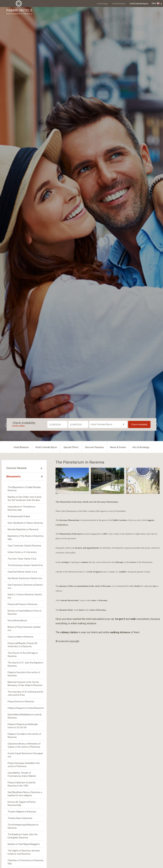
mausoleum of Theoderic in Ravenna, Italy (21, 508)
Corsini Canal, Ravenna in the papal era (25, 755)
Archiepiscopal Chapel (19, 516)
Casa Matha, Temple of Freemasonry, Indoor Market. (22, 774)
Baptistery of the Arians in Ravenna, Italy (26, 538)
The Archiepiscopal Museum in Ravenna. (23, 826)
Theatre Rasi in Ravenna (20, 818)
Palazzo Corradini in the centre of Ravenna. (24, 736)
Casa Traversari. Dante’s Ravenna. (25, 546)
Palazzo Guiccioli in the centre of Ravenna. (24, 674)
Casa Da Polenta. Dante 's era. (23, 572)
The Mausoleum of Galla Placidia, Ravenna (24, 489)
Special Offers (71, 447)
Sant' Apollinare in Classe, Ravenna (25, 523)
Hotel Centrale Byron (139, 4)
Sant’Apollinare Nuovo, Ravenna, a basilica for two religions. (25, 794)
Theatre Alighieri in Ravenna (22, 812)
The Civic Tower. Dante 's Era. (22, 559)
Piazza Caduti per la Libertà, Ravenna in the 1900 (22, 784)
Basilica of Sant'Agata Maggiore (24, 844)
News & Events (118, 447)
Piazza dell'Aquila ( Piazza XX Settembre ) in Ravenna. (23, 645)
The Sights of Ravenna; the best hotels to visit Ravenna (24, 852)
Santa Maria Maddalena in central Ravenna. (25, 716)
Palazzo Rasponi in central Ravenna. (26, 708)
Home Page (102, 4)
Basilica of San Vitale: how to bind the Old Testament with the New (24, 499)
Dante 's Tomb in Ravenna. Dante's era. (25, 596)
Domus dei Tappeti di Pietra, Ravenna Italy (22, 804)
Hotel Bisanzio (119, 4)
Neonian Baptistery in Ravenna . (23, 529)
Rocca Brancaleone (17, 620)
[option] (72, 481)
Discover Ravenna (94, 447)
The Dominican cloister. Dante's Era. (25, 565)
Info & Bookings (141, 447)
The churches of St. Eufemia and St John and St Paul (25, 693)
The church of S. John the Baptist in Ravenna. (25, 664)
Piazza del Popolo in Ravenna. (23, 604)
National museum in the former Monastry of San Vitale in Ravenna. (25, 684)
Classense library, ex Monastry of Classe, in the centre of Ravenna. (24, 745)
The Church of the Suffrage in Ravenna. (23, 655)
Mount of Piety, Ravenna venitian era (24, 629)
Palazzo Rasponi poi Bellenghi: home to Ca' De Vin (23, 726)
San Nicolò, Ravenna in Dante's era (25, 578)
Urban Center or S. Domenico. (22, 552)
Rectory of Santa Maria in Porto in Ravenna (25, 612)
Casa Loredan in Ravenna (20, 637)
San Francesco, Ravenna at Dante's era (25, 586)
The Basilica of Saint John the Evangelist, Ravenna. (23, 836)
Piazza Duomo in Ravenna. (21, 701)
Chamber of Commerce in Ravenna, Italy (26, 862)
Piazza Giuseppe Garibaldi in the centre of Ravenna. (24, 765)
